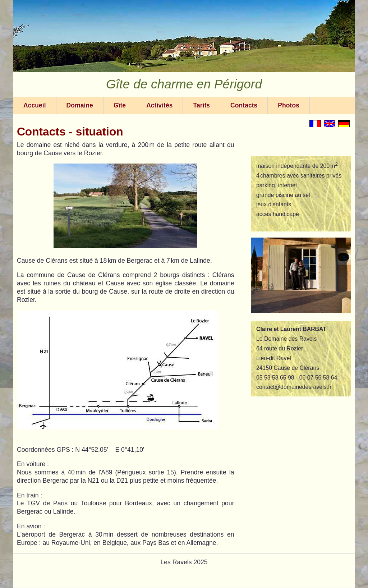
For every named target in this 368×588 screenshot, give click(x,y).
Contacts (244, 105)
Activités (159, 105)
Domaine (80, 105)
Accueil (35, 105)
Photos (289, 105)
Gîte (120, 105)
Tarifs (201, 105)
